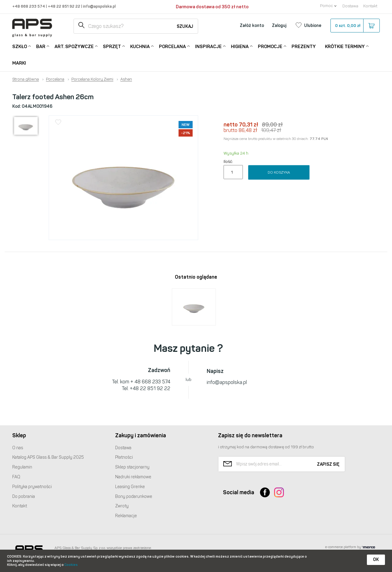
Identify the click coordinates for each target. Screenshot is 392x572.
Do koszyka (279, 172)
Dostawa (350, 6)
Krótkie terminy (345, 46)
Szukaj (185, 26)
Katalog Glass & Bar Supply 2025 (48, 457)
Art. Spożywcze (74, 46)
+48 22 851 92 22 (64, 6)
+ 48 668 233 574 (150, 382)
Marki (19, 63)
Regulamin (22, 467)
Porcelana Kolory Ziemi (92, 79)
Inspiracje (208, 46)
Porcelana (172, 46)
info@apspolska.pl (99, 6)
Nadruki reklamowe (133, 477)
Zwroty (122, 506)
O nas (18, 448)
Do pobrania (24, 497)
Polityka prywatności (32, 487)
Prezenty (304, 47)
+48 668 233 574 (29, 6)
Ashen (126, 79)
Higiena (240, 46)
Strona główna (26, 79)
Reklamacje (126, 516)
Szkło (20, 46)
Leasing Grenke (130, 487)
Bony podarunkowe (134, 497)
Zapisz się (328, 464)
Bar (41, 46)
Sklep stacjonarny (132, 467)
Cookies (71, 565)
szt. (355, 26)
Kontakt (370, 6)
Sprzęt (112, 46)
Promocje (270, 46)
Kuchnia (140, 46)
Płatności (124, 457)
